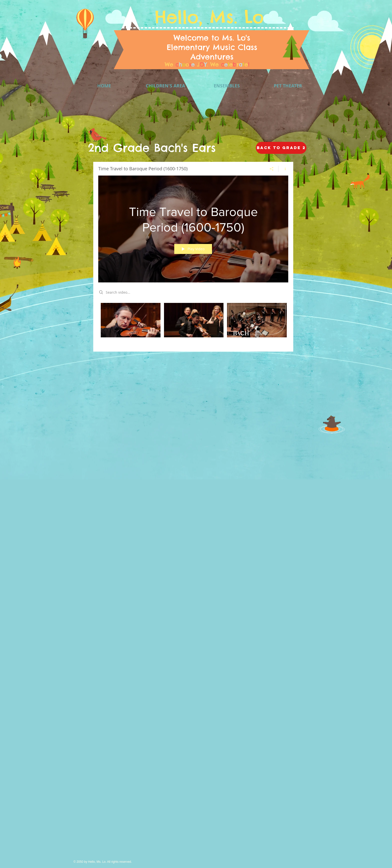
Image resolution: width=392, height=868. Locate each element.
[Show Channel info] (283, 169)
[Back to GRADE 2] (281, 148)
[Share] (272, 169)
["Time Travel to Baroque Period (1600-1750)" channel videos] (193, 324)
